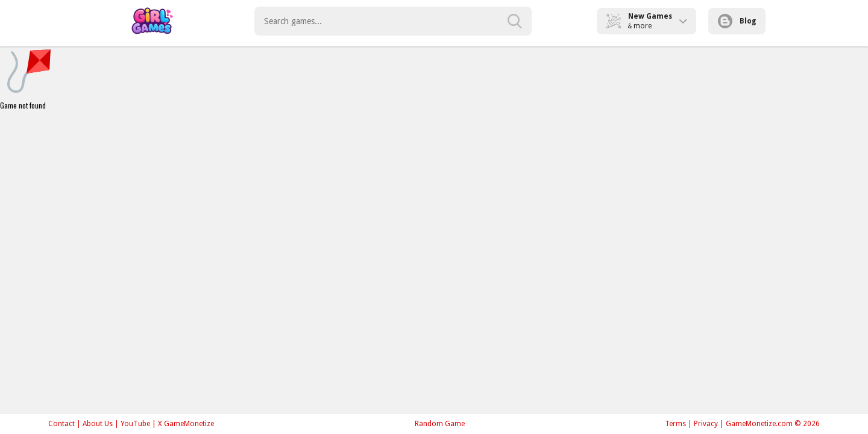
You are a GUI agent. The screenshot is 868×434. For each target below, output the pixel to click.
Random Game (440, 424)
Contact (61, 424)
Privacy (706, 424)
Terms (675, 424)
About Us (98, 424)
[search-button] (515, 21)
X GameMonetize (186, 424)
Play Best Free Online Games (152, 21)
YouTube (135, 424)
